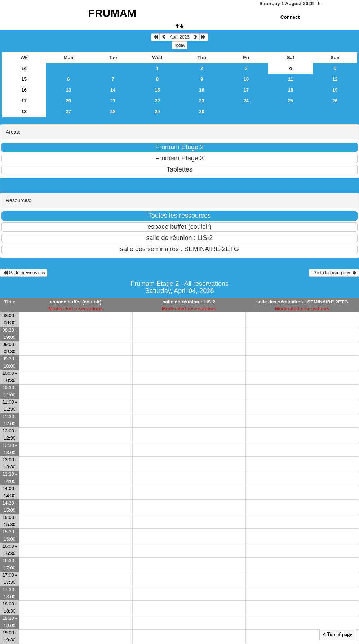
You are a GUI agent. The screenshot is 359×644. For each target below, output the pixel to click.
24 (246, 101)
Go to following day (334, 273)
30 (202, 112)
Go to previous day (24, 273)
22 (157, 101)
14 (24, 68)
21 (113, 101)
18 (291, 90)
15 (24, 79)
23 (202, 101)
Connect (290, 17)
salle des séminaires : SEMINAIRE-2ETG (302, 302)
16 (24, 90)
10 (246, 79)
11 (291, 79)
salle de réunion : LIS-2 (189, 302)
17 (246, 90)
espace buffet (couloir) (76, 302)
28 (113, 112)
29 (157, 112)
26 (335, 101)
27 (68, 112)
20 (68, 101)
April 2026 (179, 37)
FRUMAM (112, 13)
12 (335, 79)
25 (291, 101)
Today (179, 45)
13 (68, 90)
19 (335, 90)
